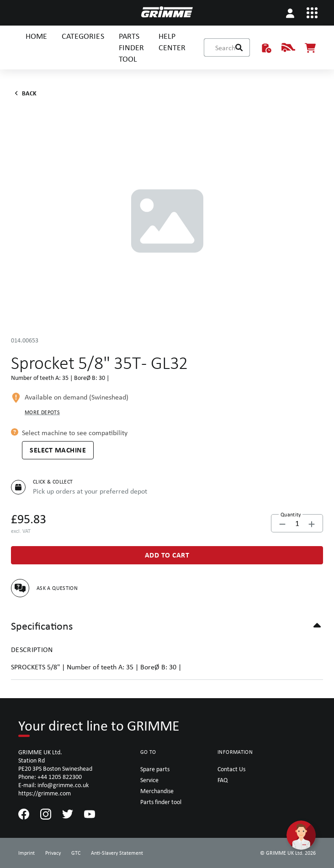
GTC (76, 853)
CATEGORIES (83, 36)
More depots (42, 412)
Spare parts (155, 769)
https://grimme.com (45, 793)
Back (24, 93)
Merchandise (157, 791)
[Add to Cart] (167, 555)
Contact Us (231, 769)
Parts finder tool (161, 802)
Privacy (53, 853)
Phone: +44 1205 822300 (50, 777)
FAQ (223, 780)
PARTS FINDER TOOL (131, 47)
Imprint (27, 853)
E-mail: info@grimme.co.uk (53, 785)
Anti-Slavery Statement (117, 853)
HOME (36, 36)
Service (149, 780)
